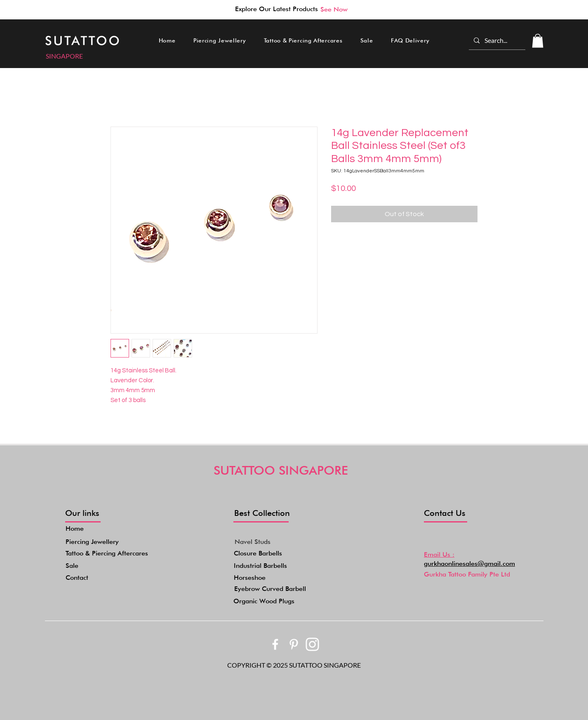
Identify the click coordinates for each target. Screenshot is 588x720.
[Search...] (496, 40)
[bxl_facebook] (275, 644)
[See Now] (334, 9)
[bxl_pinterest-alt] (294, 644)
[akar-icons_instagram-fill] (312, 644)
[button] (220, 40)
